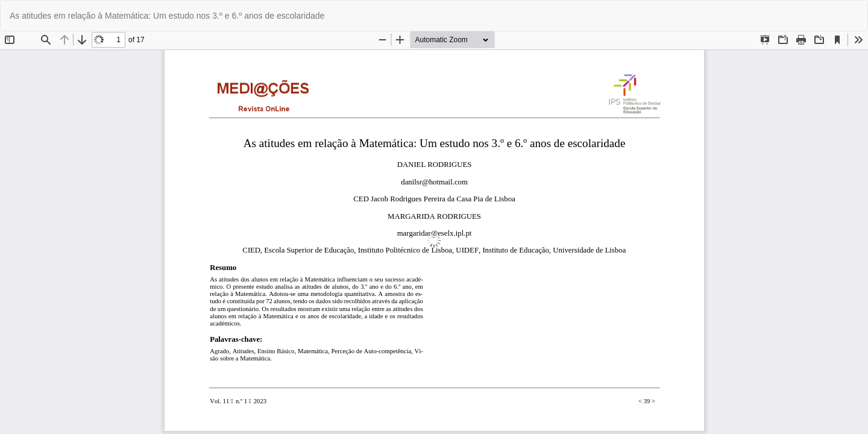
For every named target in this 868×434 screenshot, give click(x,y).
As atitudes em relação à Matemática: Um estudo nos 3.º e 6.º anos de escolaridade (167, 16)
